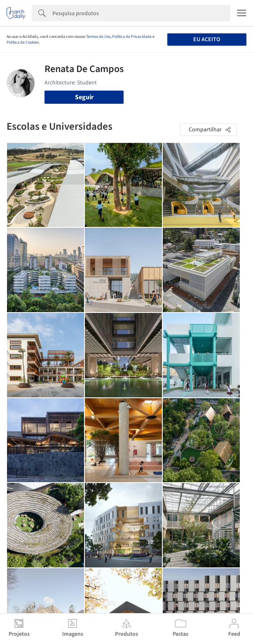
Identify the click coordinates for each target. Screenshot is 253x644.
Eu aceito (207, 40)
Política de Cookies (23, 42)
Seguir (84, 97)
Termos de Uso (98, 37)
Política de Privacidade (132, 37)
